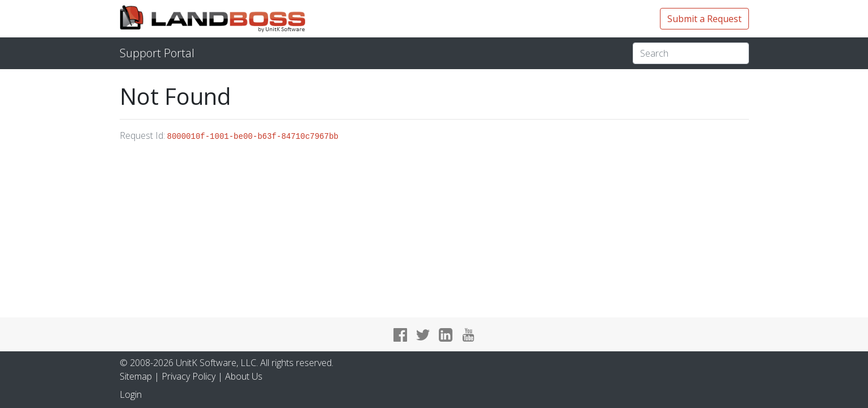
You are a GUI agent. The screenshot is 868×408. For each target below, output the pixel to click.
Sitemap (136, 376)
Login (131, 394)
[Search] (691, 53)
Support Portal (157, 53)
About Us (244, 376)
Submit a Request (704, 19)
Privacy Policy (189, 376)
